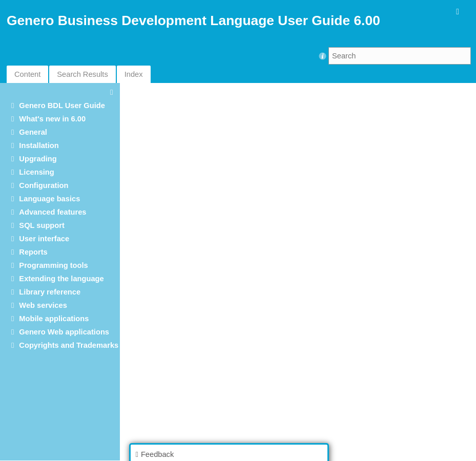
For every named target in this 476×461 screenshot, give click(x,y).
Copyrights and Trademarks (69, 345)
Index (134, 74)
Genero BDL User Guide (62, 106)
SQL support (42, 225)
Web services (43, 305)
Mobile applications (54, 319)
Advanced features (53, 212)
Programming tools (53, 265)
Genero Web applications (64, 332)
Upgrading (38, 159)
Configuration (44, 185)
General (33, 132)
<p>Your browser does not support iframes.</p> (300, 271)
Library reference (50, 292)
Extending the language (61, 279)
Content (27, 74)
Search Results (82, 74)
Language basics (49, 199)
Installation (39, 145)
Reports (33, 252)
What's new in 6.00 (52, 119)
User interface (44, 239)
